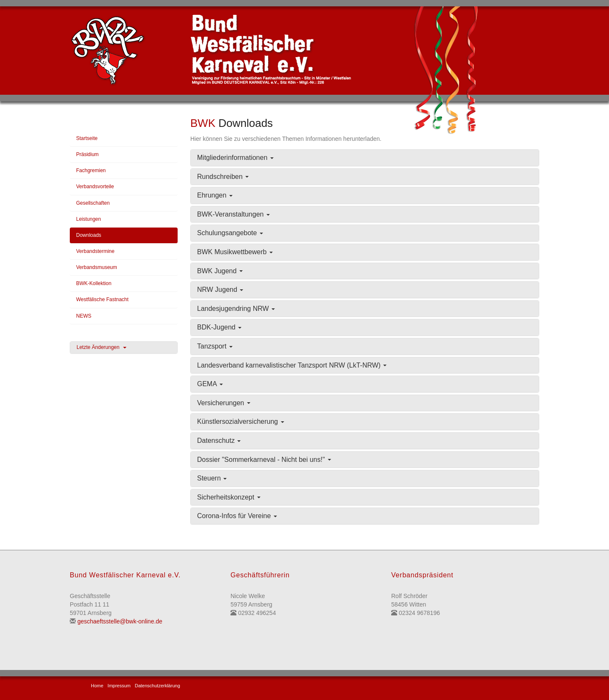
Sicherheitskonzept (229, 497)
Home (97, 686)
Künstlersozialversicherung (241, 421)
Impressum (119, 686)
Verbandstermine (95, 251)
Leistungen (89, 219)
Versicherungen (224, 403)
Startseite (87, 138)
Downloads (89, 235)
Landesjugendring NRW (236, 309)
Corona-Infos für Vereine (237, 516)
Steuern (212, 478)
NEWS (84, 316)
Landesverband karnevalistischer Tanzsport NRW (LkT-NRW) (292, 365)
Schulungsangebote (230, 233)
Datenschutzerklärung (158, 686)
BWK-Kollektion (94, 283)
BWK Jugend (220, 271)
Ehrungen (215, 195)
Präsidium (87, 154)
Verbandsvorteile (95, 187)
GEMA (210, 384)
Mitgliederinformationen (235, 158)
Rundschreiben (223, 177)
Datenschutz (219, 441)
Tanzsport (215, 346)
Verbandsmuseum (97, 267)
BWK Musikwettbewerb (235, 252)
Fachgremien (91, 170)
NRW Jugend (220, 290)
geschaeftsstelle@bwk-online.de (120, 621)
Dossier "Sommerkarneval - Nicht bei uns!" (264, 460)
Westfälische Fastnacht (102, 299)
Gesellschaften (93, 203)
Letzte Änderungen (101, 347)
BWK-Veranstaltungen (233, 214)
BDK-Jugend (219, 327)
